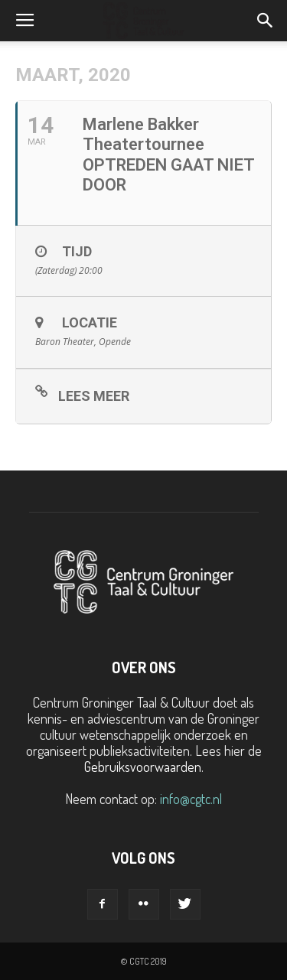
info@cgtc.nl (191, 799)
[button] (266, 21)
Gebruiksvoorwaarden (143, 767)
